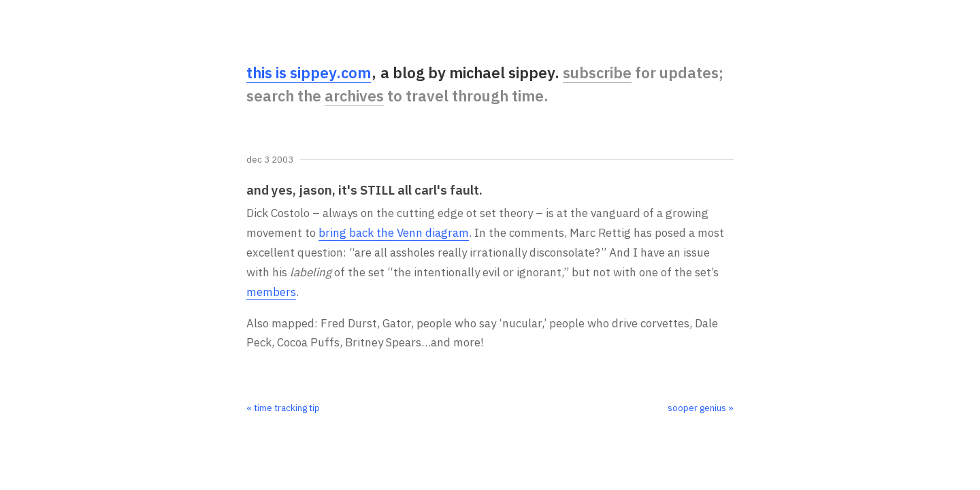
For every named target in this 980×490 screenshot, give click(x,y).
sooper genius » (701, 408)
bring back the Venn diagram (394, 233)
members (271, 292)
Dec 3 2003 (270, 160)
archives (354, 96)
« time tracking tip (283, 408)
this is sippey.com (309, 72)
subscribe (597, 72)
